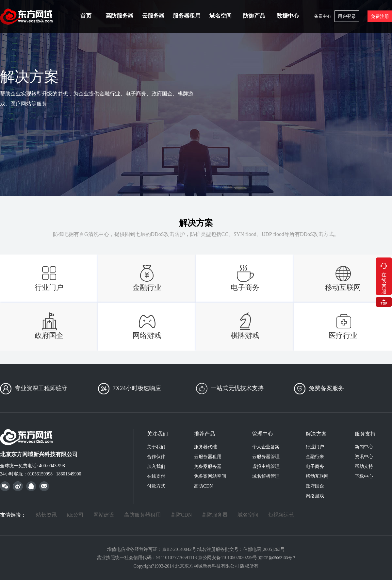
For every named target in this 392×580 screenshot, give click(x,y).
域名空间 (220, 16)
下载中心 (364, 476)
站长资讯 (46, 515)
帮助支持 (364, 466)
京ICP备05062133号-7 (277, 558)
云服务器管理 (266, 457)
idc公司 (75, 515)
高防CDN (204, 486)
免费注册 (380, 17)
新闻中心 (364, 447)
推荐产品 (204, 434)
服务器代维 (205, 447)
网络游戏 (315, 496)
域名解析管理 (266, 476)
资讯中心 (364, 457)
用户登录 (347, 17)
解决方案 (316, 434)
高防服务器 (119, 16)
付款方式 (156, 486)
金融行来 (315, 457)
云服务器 (153, 16)
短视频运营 (281, 515)
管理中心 (263, 434)
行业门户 (315, 447)
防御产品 (254, 16)
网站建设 (104, 515)
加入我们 (156, 466)
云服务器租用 (208, 457)
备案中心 (323, 16)
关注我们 (157, 434)
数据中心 (288, 16)
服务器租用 (187, 16)
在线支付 (156, 476)
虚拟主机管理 (266, 466)
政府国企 (315, 486)
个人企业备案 (266, 447)
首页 (86, 16)
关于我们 (156, 447)
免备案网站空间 (210, 476)
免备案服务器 (208, 466)
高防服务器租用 (142, 515)
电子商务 (315, 466)
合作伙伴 (156, 457)
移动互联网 (317, 476)
